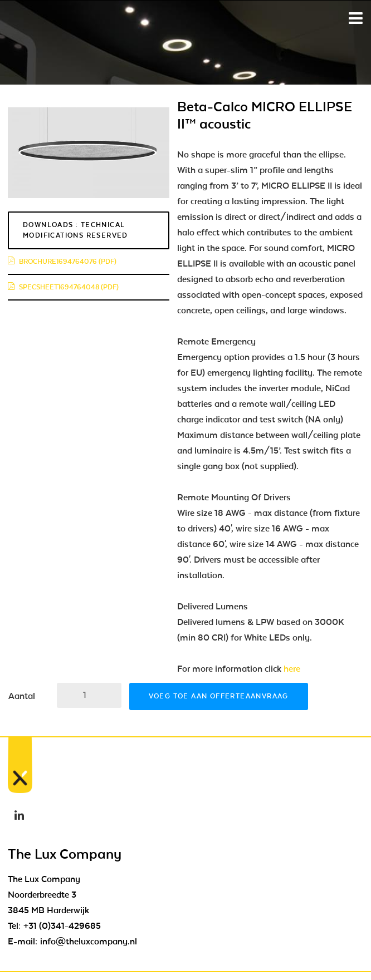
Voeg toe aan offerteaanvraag (219, 696)
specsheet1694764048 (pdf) (63, 287)
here (292, 669)
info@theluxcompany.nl (89, 942)
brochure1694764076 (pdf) (62, 262)
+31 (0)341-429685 (62, 926)
